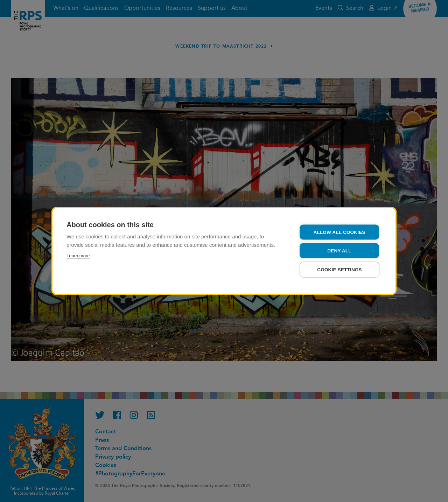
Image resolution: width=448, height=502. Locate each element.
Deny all (339, 251)
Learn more (78, 256)
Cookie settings (339, 270)
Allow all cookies (339, 232)
